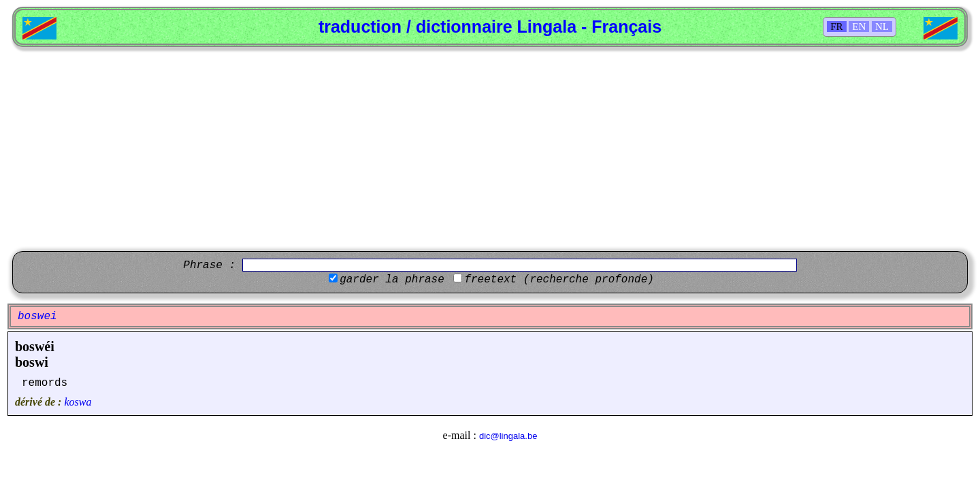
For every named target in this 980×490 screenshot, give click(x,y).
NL (882, 27)
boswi (32, 362)
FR (836, 27)
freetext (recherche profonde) (559, 280)
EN (859, 27)
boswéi (35, 346)
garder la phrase (392, 280)
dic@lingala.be (508, 436)
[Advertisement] (490, 149)
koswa (78, 402)
